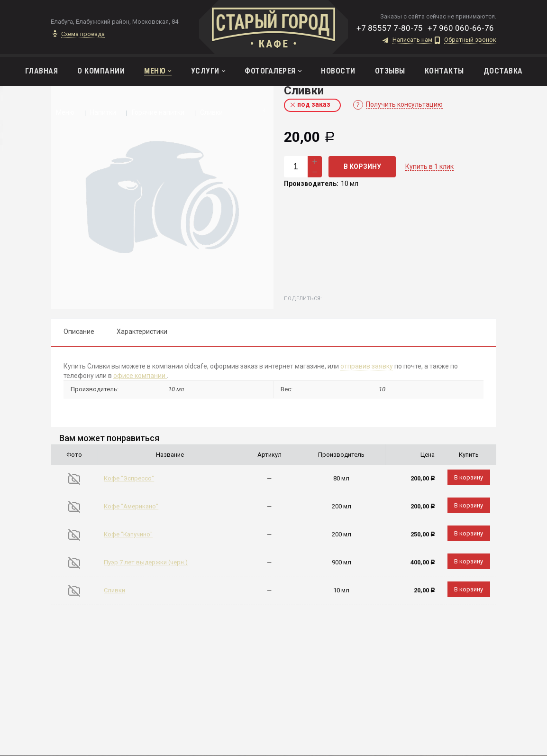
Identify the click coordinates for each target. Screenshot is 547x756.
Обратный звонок (470, 40)
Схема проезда (83, 34)
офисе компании (140, 376)
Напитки (103, 112)
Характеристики (142, 332)
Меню (65, 112)
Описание (79, 332)
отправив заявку (367, 366)
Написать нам (412, 40)
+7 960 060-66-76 (461, 28)
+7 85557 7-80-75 (390, 28)
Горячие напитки (158, 112)
